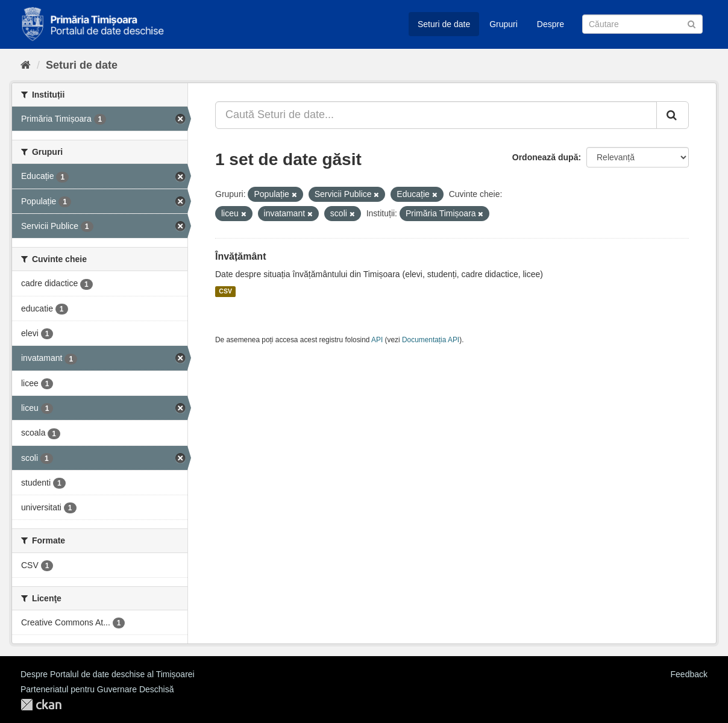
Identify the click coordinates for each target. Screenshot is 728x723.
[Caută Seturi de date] (642, 24)
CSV (225, 292)
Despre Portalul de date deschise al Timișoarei (108, 674)
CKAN (41, 705)
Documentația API (431, 340)
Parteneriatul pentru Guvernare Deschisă (97, 689)
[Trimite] (692, 23)
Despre (551, 24)
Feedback (689, 674)
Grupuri (504, 24)
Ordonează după (545, 157)
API (377, 340)
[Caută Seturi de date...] (436, 115)
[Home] (26, 65)
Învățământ (240, 256)
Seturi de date (444, 24)
